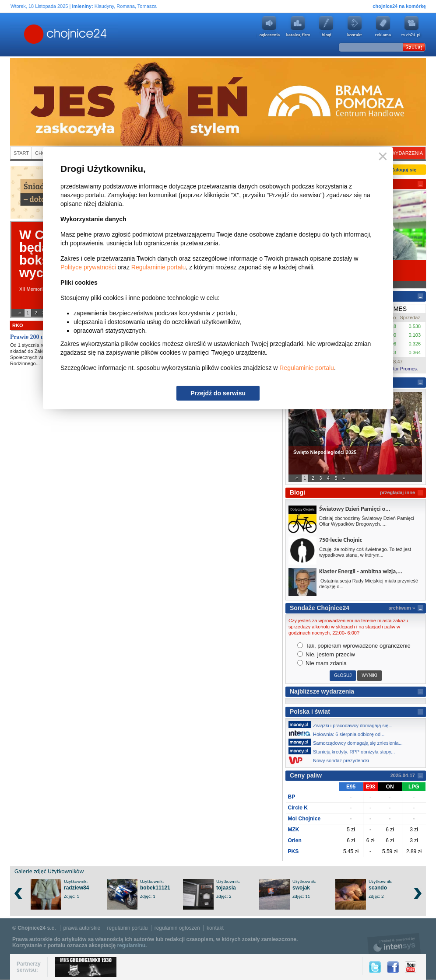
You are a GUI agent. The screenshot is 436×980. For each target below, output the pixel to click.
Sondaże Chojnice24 (320, 608)
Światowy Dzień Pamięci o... (355, 509)
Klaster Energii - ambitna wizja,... (361, 571)
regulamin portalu (128, 928)
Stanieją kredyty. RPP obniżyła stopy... (344, 751)
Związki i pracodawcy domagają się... (343, 725)
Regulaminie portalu (159, 267)
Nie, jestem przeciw (326, 654)
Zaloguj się (404, 170)
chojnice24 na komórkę (399, 6)
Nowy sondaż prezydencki (331, 760)
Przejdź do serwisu (218, 393)
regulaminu (131, 945)
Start (21, 153)
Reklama (383, 27)
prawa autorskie (82, 928)
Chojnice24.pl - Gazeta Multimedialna (31, 35)
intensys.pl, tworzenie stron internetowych (394, 943)
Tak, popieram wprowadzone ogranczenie (354, 646)
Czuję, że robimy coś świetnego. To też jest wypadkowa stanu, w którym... (365, 552)
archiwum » (402, 608)
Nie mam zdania (322, 663)
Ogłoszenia (269, 27)
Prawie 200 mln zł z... (38, 337)
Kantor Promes (401, 369)
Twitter (375, 967)
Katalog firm (298, 27)
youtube (411, 27)
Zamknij (381, 157)
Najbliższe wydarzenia (322, 691)
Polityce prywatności (88, 267)
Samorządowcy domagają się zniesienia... (348, 742)
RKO (18, 325)
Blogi (326, 27)
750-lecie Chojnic (341, 540)
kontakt (215, 928)
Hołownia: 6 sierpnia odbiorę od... (339, 733)
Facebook (393, 967)
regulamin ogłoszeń (177, 928)
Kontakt (355, 27)
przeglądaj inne (397, 492)
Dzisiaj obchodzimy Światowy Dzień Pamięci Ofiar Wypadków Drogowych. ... (367, 521)
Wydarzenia (407, 153)
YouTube (411, 967)
